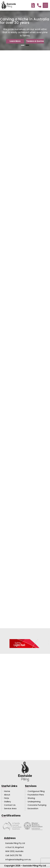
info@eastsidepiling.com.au (18, 860)
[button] (45, 5)
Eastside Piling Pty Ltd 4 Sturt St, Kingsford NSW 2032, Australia (15, 847)
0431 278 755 (16, 855)
